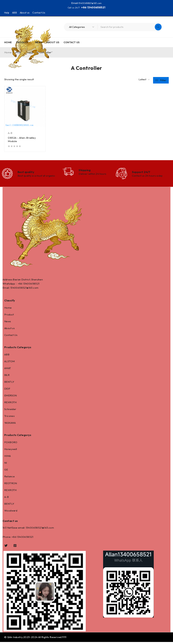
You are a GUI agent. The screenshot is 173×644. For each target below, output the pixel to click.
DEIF (7, 391)
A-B (10, 133)
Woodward (11, 513)
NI (6, 465)
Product (9, 317)
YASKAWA (10, 425)
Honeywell (11, 451)
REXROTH (10, 404)
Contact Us (39, 12)
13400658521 (31, 286)
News (8, 323)
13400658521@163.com (90, 3)
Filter (163, 79)
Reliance (9, 478)
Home (8, 310)
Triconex (9, 418)
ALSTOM (9, 363)
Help (7, 12)
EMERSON (11, 397)
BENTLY (9, 384)
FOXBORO (11, 444)
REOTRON (11, 485)
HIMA (8, 458)
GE (6, 472)
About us (25, 12)
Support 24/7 (141, 173)
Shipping (85, 171)
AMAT (8, 370)
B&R (7, 377)
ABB (14, 12)
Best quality (26, 173)
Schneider (10, 411)
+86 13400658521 (93, 7)
